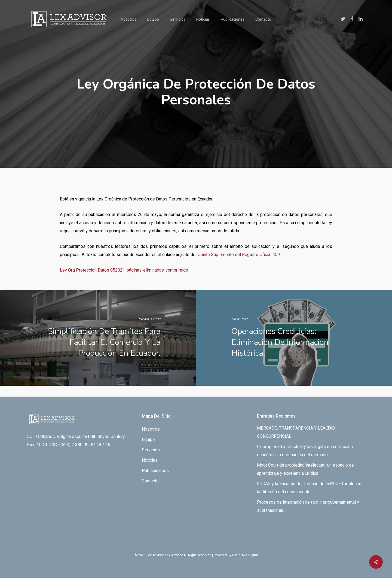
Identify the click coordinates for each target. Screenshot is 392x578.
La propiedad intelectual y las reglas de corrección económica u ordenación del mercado (305, 451)
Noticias (203, 19)
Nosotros (129, 19)
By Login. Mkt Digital (243, 555)
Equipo (153, 19)
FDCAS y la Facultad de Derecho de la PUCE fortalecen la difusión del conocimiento (309, 488)
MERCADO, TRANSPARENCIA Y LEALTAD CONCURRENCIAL (296, 432)
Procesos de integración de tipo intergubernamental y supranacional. (308, 506)
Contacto (263, 19)
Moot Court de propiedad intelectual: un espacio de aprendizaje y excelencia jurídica (305, 469)
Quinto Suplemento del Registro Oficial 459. (239, 255)
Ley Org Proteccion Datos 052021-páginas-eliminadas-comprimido (124, 270)
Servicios (178, 19)
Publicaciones (233, 19)
